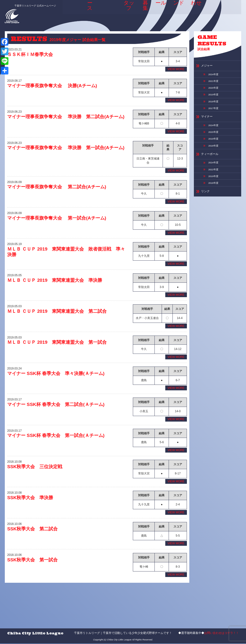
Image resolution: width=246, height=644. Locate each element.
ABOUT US (105, 12)
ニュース (88, 12)
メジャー (208, 68)
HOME (73, 11)
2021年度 (214, 85)
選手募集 (142, 12)
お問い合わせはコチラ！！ (221, 633)
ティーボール (212, 169)
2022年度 (214, 186)
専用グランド (178, 12)
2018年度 (214, 109)
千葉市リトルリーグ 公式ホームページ (30, 4)
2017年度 (214, 116)
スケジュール (159, 12)
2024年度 (214, 77)
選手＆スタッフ (124, 12)
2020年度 (214, 93)
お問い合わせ (197, 12)
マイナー (208, 126)
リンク (206, 212)
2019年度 (214, 101)
